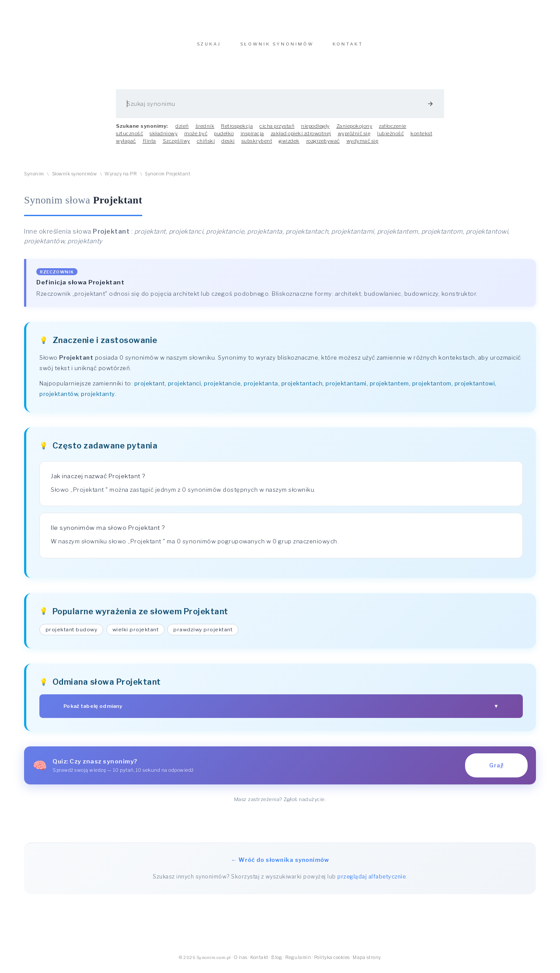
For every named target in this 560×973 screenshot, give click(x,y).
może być (196, 138)
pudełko (224, 138)
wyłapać (126, 145)
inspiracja (252, 138)
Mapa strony (367, 962)
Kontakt (259, 962)
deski (228, 145)
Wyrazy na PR (121, 178)
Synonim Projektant (168, 178)
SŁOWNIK (277, 48)
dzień (182, 130)
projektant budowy (72, 634)
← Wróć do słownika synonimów (280, 864)
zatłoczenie (393, 130)
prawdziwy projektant (203, 634)
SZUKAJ (209, 48)
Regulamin (298, 962)
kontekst (421, 138)
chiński (206, 145)
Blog (277, 962)
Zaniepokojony (355, 130)
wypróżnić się (354, 138)
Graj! (496, 770)
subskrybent (257, 145)
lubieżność (390, 138)
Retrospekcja (237, 130)
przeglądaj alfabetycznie (371, 881)
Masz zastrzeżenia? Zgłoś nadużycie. (280, 804)
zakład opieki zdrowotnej (301, 138)
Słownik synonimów (75, 178)
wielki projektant (136, 634)
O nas (241, 962)
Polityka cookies (332, 962)
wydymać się (363, 145)
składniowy (164, 138)
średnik (205, 130)
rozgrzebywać (323, 145)
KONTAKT (348, 48)
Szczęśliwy (177, 145)
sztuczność (129, 138)
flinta (149, 145)
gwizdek (289, 145)
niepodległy (315, 130)
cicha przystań (277, 130)
